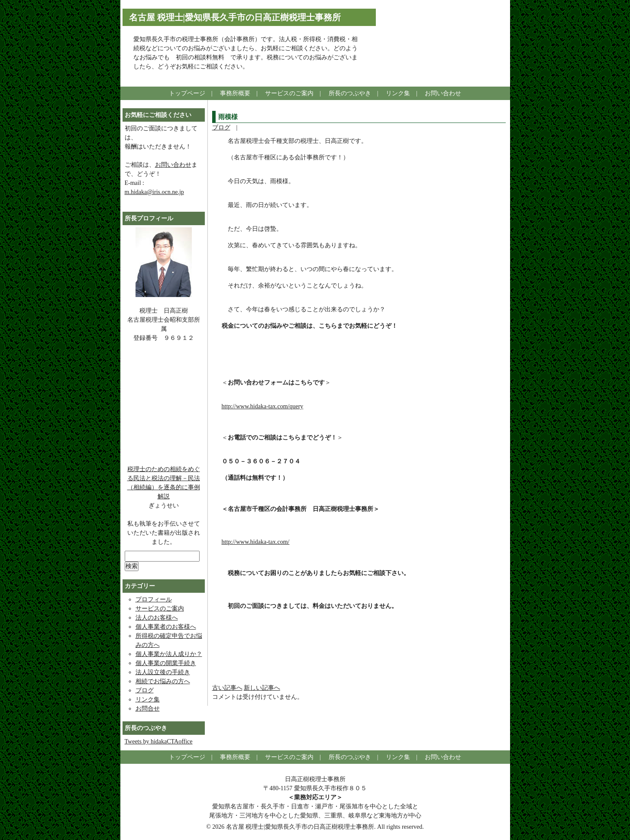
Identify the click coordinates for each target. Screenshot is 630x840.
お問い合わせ (443, 93)
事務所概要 (235, 93)
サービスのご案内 (289, 93)
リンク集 (398, 93)
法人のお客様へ (157, 618)
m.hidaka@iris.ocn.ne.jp (154, 192)
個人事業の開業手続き (166, 663)
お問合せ (148, 709)
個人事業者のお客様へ (166, 627)
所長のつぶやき (350, 93)
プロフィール (154, 599)
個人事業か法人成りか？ (169, 654)
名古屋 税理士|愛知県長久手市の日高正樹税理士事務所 (235, 17)
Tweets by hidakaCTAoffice (159, 741)
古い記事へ (227, 688)
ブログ (221, 128)
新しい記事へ (262, 688)
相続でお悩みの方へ (163, 681)
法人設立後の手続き (163, 672)
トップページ (187, 93)
